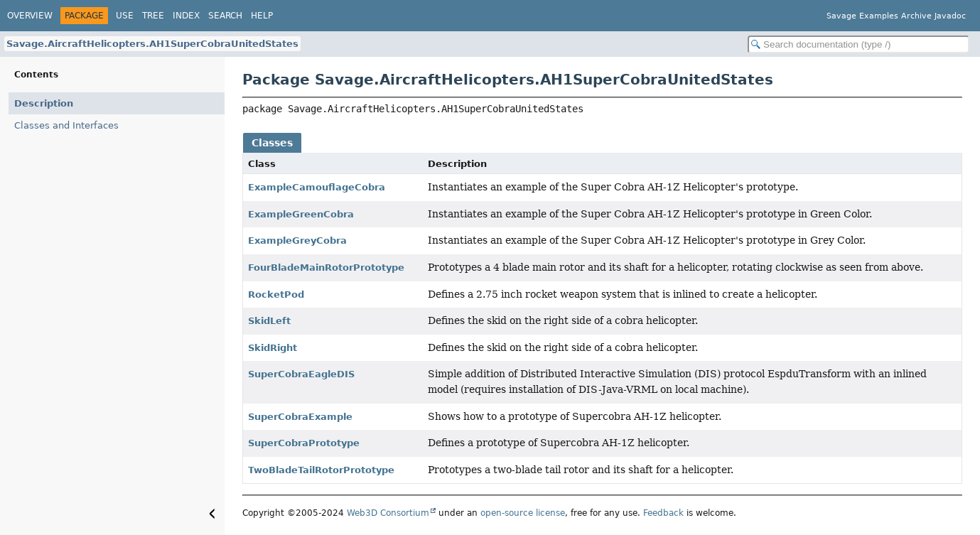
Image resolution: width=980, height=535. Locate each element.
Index (186, 16)
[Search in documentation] (858, 44)
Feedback (663, 513)
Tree (153, 16)
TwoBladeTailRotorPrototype (321, 470)
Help (262, 16)
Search (225, 16)
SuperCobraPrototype (304, 443)
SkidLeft (269, 321)
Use (125, 16)
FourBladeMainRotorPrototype (326, 267)
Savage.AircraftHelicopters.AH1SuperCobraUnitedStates (152, 44)
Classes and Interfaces (66, 125)
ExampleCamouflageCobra (317, 187)
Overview (30, 16)
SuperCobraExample (300, 417)
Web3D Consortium (388, 513)
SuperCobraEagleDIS (301, 374)
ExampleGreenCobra (301, 214)
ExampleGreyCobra (297, 241)
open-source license (523, 513)
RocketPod (276, 294)
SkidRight (273, 348)
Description (44, 103)
